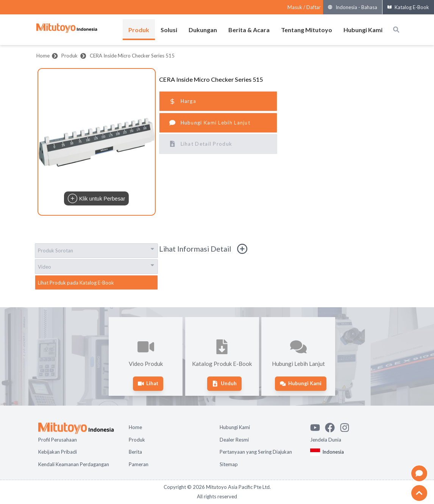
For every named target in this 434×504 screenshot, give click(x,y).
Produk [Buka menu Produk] (139, 30)
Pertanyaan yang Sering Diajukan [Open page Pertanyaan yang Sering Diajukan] (256, 452)
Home (43, 56)
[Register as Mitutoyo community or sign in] (304, 7)
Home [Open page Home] (135, 427)
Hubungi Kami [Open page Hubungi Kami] (235, 427)
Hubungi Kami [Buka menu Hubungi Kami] (363, 30)
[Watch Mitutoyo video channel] (318, 426)
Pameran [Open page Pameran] (139, 464)
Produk (69, 56)
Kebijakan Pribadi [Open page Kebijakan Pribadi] (58, 452)
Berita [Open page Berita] (135, 452)
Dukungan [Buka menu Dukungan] (203, 30)
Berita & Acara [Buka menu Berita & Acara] (249, 30)
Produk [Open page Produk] (137, 440)
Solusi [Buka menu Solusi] (169, 30)
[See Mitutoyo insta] (347, 426)
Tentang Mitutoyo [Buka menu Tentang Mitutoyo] (307, 30)
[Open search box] (396, 30)
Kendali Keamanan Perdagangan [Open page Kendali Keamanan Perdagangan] (74, 464)
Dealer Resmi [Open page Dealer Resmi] (234, 440)
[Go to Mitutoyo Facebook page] (332, 426)
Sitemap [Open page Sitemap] (229, 464)
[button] (97, 142)
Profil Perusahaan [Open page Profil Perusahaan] (58, 440)
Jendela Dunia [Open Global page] (326, 440)
